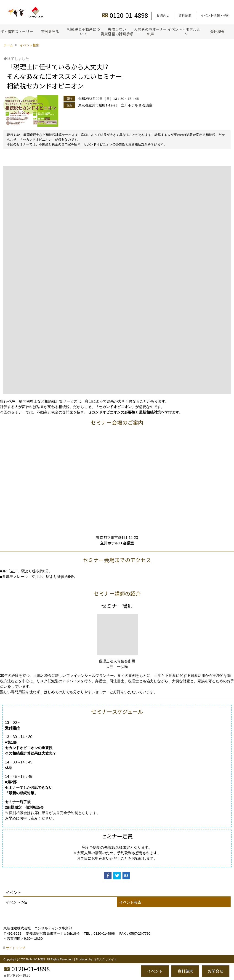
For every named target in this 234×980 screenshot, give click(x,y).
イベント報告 (130, 902)
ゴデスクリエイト (105, 959)
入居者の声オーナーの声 (150, 31)
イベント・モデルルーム (184, 31)
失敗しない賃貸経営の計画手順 (117, 31)
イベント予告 (17, 902)
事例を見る (50, 31)
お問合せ (163, 15)
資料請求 (185, 15)
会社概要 (217, 31)
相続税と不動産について (84, 31)
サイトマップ (16, 948)
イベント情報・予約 (215, 15)
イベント (155, 971)
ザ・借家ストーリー (17, 31)
